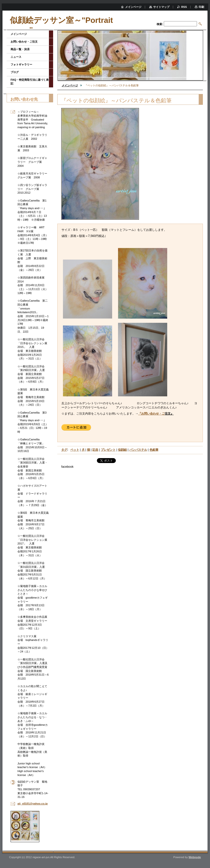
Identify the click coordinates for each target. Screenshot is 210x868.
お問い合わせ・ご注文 (24, 42)
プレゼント (108, 450)
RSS (184, 7)
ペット (75, 450)
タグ (64, 450)
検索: (160, 24)
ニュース (16, 57)
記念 (95, 450)
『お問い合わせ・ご (151, 414)
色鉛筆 (154, 450)
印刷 (201, 7)
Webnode (195, 857)
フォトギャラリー (21, 64)
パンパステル (138, 450)
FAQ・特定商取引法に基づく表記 (30, 82)
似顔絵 (122, 450)
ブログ (15, 72)
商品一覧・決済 (20, 49)
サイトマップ (161, 7)
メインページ (70, 85)
